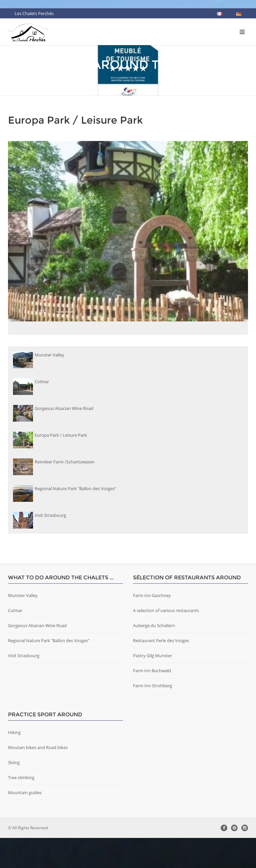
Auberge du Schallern (154, 656)
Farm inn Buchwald (152, 701)
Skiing (14, 792)
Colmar (15, 640)
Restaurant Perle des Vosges (161, 671)
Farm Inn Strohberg (152, 716)
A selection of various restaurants (166, 640)
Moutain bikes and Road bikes (38, 777)
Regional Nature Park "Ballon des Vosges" (49, 671)
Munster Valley (23, 625)
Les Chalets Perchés (34, 13)
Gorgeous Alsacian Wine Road (37, 656)
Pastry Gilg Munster (152, 686)
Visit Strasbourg (24, 686)
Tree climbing (21, 808)
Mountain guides (25, 823)
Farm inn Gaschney (152, 625)
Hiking (14, 762)
